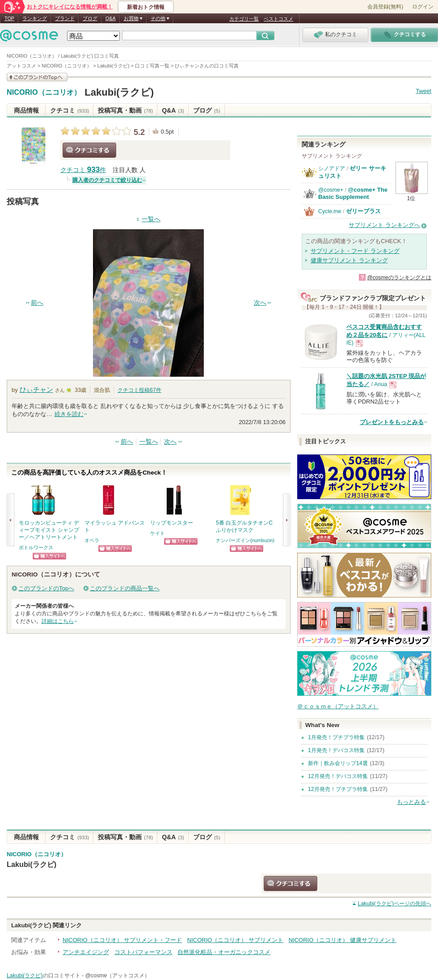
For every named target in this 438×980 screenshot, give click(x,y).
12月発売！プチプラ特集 (338, 789)
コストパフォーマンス (143, 952)
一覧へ (151, 219)
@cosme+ (331, 190)
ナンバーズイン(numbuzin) (245, 540)
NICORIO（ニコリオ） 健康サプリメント (343, 940)
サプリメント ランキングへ (384, 225)
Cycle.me (330, 211)
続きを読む (69, 414)
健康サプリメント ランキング (349, 260)
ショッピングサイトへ (49, 556)
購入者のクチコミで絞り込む (107, 180)
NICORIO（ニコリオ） (44, 93)
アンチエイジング (86, 952)
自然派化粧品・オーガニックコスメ (224, 952)
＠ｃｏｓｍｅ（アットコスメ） (338, 706)
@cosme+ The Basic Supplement (353, 193)
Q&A (111, 18)
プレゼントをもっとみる (392, 422)
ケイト (158, 533)
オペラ (92, 540)
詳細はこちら (58, 621)
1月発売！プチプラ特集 (336, 737)
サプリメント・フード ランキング (355, 251)
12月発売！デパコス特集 (338, 776)
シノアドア (332, 168)
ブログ (90, 18)
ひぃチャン (36, 389)
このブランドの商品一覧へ (125, 588)
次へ (260, 303)
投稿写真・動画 (125, 110)
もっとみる (411, 802)
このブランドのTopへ (46, 588)
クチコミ (69, 110)
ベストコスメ (278, 19)
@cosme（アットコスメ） (118, 976)
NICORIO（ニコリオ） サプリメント (235, 940)
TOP (9, 18)
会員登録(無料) (385, 7)
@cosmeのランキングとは (399, 278)
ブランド (65, 18)
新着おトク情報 (146, 7)
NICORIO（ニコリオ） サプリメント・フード (122, 940)
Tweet (423, 91)
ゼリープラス (363, 211)
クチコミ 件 (83, 170)
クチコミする (89, 150)
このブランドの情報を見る (37, 77)
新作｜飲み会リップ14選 (338, 763)
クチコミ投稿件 (139, 390)
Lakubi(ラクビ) (119, 92)
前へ (37, 303)
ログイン (423, 7)
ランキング (35, 18)
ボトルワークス (36, 547)
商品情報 (26, 110)
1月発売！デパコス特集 (336, 750)
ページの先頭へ (394, 904)
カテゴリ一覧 (244, 19)
